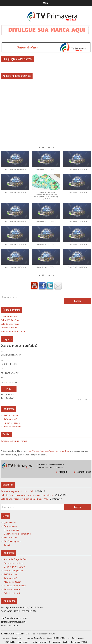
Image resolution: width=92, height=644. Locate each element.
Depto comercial (12, 530)
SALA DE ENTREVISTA (11, 355)
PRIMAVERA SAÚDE (10, 373)
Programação (10, 526)
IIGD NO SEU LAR (9, 382)
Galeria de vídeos (9, 316)
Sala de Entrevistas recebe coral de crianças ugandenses (28, 495)
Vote (9, 389)
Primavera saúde (12, 423)
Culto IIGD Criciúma (10, 320)
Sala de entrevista (13, 427)
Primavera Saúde (9, 328)
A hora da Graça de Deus (16, 559)
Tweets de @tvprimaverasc (14, 441)
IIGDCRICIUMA (11, 538)
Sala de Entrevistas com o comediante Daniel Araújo (25, 499)
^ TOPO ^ (85, 642)
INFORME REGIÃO (9, 364)
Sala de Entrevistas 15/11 (13, 331)
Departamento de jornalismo (17, 534)
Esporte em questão (13, 571)
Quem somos (10, 522)
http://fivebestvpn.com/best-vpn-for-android (49, 451)
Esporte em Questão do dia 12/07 (17, 491)
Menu (46, 3)
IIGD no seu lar (11, 415)
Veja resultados (84, 399)
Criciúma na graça (12, 541)
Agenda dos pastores (14, 563)
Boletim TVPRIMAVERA (15, 567)
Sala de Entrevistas (10, 324)
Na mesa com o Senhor (15, 586)
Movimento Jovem (13, 582)
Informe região (11, 419)
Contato (8, 545)
